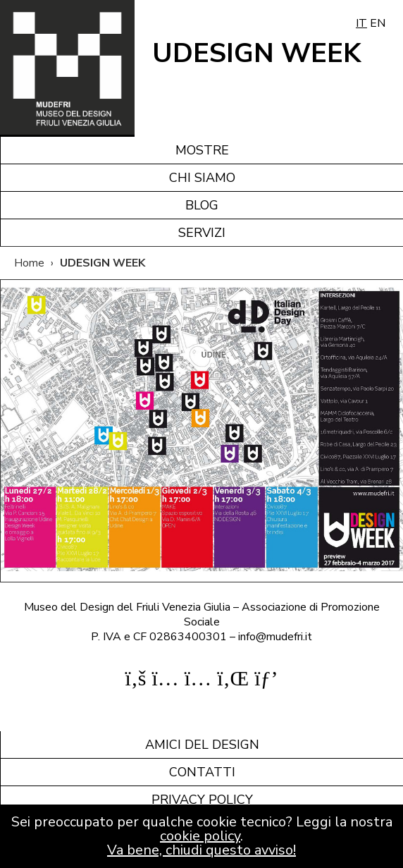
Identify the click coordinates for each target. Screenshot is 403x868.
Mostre (202, 150)
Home (29, 263)
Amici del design (202, 745)
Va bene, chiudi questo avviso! (201, 850)
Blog (202, 205)
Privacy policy (202, 800)
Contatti (202, 772)
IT (361, 23)
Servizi (202, 233)
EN (378, 23)
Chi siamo (202, 178)
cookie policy (200, 836)
